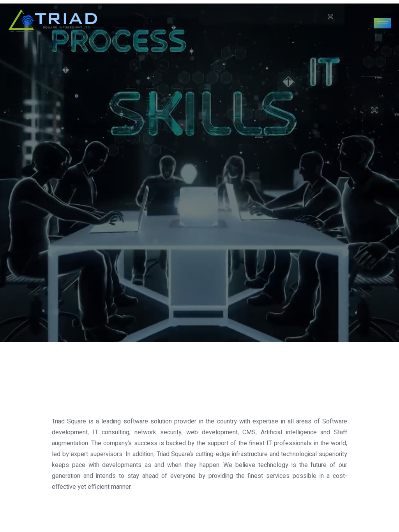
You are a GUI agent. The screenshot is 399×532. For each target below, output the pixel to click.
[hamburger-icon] (382, 23)
